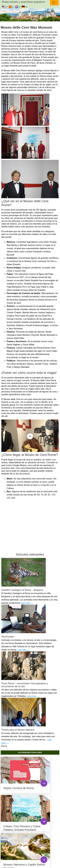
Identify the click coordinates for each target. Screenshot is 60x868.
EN (5, 7)
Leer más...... (27, 603)
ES (12, 7)
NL (18, 7)
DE (25, 7)
